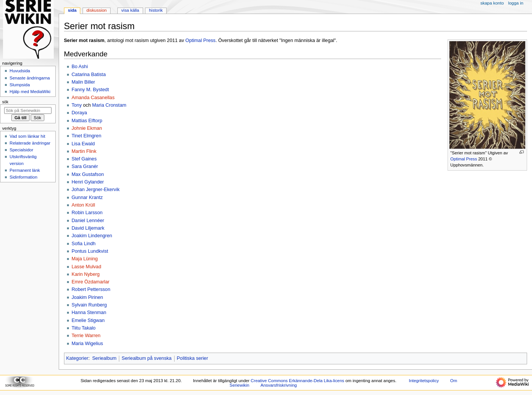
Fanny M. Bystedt (90, 90)
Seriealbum (104, 358)
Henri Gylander (88, 182)
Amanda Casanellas (93, 98)
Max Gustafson (88, 174)
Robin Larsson (87, 213)
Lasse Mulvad (86, 267)
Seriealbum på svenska (147, 358)
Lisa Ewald (83, 144)
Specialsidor (21, 150)
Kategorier (77, 358)
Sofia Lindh (84, 244)
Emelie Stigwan (88, 320)
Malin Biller (83, 82)
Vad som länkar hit (27, 136)
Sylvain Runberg (89, 305)
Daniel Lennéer (88, 221)
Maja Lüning (85, 259)
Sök (5, 102)
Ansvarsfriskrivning (279, 385)
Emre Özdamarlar (90, 282)
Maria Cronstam (109, 105)
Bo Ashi (80, 67)
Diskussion (96, 10)
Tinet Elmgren (87, 136)
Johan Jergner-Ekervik (96, 190)
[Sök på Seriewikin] (28, 110)
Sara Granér (85, 166)
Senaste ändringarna (30, 78)
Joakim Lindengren (92, 236)
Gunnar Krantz (87, 197)
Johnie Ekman (87, 128)
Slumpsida (20, 85)
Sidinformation (23, 177)
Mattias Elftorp (87, 121)
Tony (77, 105)
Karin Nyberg (86, 274)
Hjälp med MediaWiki (30, 92)
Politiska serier (193, 358)
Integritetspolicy (424, 381)
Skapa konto (492, 3)
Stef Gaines (84, 159)
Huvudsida (20, 71)
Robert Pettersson (91, 289)
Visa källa (130, 10)
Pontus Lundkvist (90, 251)
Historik (156, 10)
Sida (72, 10)
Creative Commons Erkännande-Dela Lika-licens (297, 381)
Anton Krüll (83, 205)
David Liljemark (88, 228)
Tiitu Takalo (83, 328)
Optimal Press (463, 159)
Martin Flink (84, 151)
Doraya (79, 113)
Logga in (516, 3)
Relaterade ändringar (30, 143)
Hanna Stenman (89, 313)
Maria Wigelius (87, 344)
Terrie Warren (86, 336)
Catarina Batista (89, 75)
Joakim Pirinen (87, 297)
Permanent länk (25, 170)
